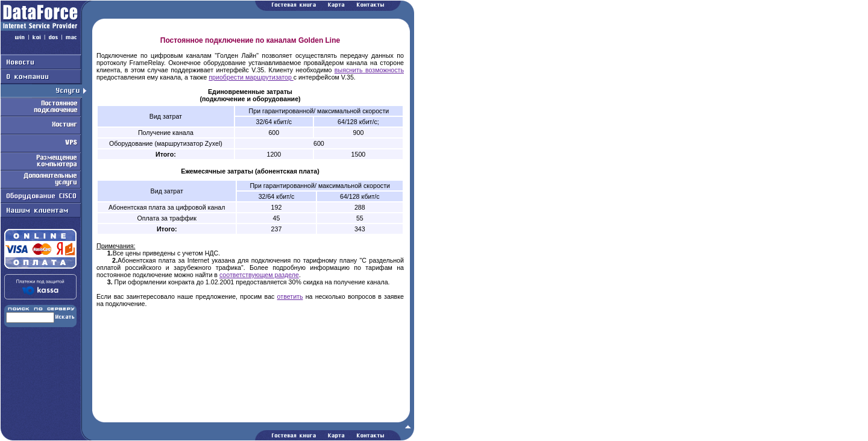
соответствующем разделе (259, 275)
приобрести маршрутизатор (251, 77)
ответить (290, 296)
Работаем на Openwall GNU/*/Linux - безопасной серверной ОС (207, 437)
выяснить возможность (369, 70)
